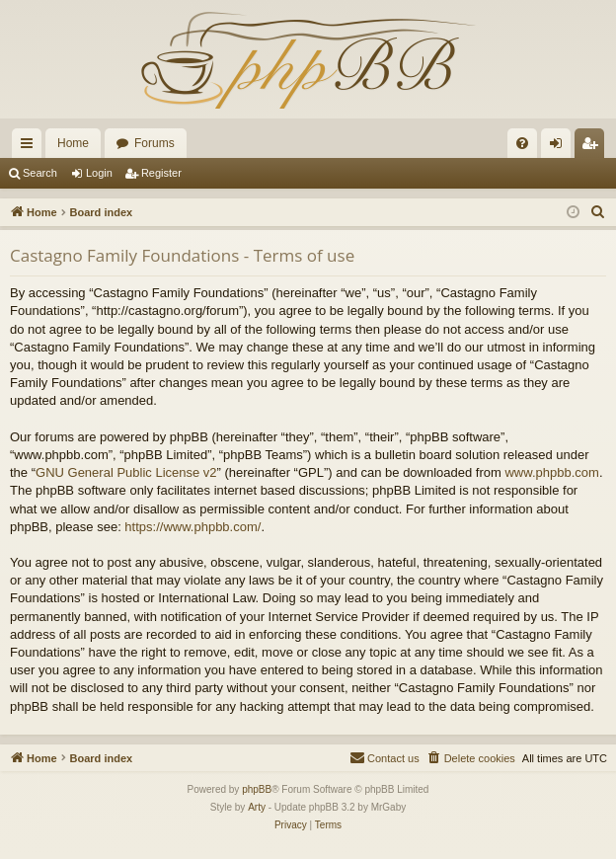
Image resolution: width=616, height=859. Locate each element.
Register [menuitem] (594, 147)
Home (73, 143)
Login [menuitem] (560, 147)
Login (99, 173)
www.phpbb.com (551, 472)
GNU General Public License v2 (126, 472)
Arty (257, 807)
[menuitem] (522, 143)
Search (40, 173)
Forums (154, 143)
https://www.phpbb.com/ (192, 527)
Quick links (31, 147)
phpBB (257, 789)
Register (161, 173)
